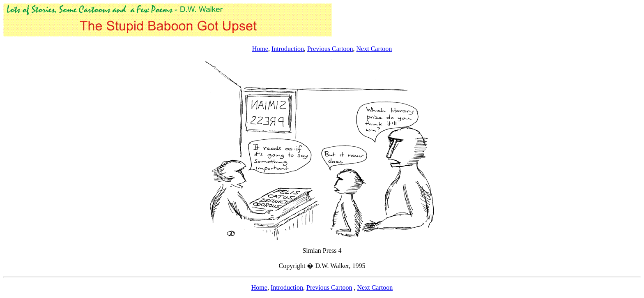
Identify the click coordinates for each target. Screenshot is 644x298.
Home (260, 49)
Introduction (288, 49)
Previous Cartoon (330, 49)
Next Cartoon (374, 49)
